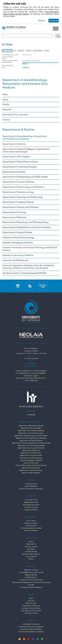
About (5, 100)
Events (31, 542)
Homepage (31, 415)
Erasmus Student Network (31, 554)
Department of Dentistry (14, 172)
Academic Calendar (31, 510)
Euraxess (31, 585)
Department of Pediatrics (14, 217)
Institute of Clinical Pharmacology (18, 238)
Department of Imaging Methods (18, 202)
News (5, 94)
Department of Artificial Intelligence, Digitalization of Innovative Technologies (26, 150)
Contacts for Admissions (31, 624)
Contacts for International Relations (31, 627)
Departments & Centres (18, 130)
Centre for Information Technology (31, 489)
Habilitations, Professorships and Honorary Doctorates (31, 582)
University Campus (31, 547)
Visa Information (31, 526)
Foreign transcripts (31, 523)
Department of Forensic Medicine (18, 182)
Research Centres (31, 575)
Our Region (31, 549)
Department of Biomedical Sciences (31, 426)
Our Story (31, 601)
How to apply (31, 521)
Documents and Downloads (31, 611)
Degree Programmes (31, 502)
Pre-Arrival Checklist (31, 531)
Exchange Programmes (31, 505)
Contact (6, 120)
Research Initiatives (31, 570)
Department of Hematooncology (18, 192)
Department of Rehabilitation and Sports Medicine (27, 227)
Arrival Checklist (31, 557)
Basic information (7, 51)
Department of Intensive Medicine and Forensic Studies (31, 443)
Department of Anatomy (14, 144)
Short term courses (31, 507)
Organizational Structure (31, 606)
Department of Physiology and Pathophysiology (26, 222)
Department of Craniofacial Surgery (20, 167)
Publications (21, 51)
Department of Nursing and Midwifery (21, 207)
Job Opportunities (31, 613)
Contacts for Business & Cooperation (31, 632)
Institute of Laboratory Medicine (18, 255)
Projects (47, 51)
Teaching (29, 51)
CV (15, 51)
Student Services (31, 552)
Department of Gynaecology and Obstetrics (23, 187)
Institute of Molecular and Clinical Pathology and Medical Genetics (30, 249)
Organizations (31, 544)
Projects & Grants (31, 577)
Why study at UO (31, 500)
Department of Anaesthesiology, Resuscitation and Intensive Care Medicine (39, 62)
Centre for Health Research (15, 260)
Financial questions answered (31, 528)
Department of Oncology (14, 212)
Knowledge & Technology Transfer (31, 572)
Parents (31, 559)
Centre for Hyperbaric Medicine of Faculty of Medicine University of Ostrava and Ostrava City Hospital (28, 267)
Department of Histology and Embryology (23, 197)
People (6, 104)
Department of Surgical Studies (17, 233)
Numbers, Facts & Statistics (31, 608)
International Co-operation (15, 115)
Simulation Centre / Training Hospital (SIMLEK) (24, 273)
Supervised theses (38, 51)
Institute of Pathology (31, 463)
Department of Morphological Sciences (31, 446)
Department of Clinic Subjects (16, 157)
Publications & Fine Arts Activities (31, 580)
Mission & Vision (31, 603)
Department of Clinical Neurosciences (20, 162)
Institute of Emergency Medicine (18, 243)
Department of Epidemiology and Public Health (25, 177)
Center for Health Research (31, 473)
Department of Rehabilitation (31, 453)
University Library (31, 484)
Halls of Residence (31, 486)
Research (7, 110)
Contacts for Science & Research (31, 587)
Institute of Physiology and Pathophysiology (31, 465)
